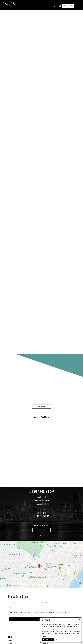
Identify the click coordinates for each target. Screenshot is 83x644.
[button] (53, 6)
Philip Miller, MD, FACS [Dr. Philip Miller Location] (42, 497)
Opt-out (58, 640)
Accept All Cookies (48, 640)
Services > (41, 407)
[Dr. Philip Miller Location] (41, 502)
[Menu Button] (76, 6)
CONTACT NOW (41, 530)
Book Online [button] (67, 6)
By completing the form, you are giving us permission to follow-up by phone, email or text (39, 612)
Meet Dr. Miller (12, 640)
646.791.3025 (42, 536)
